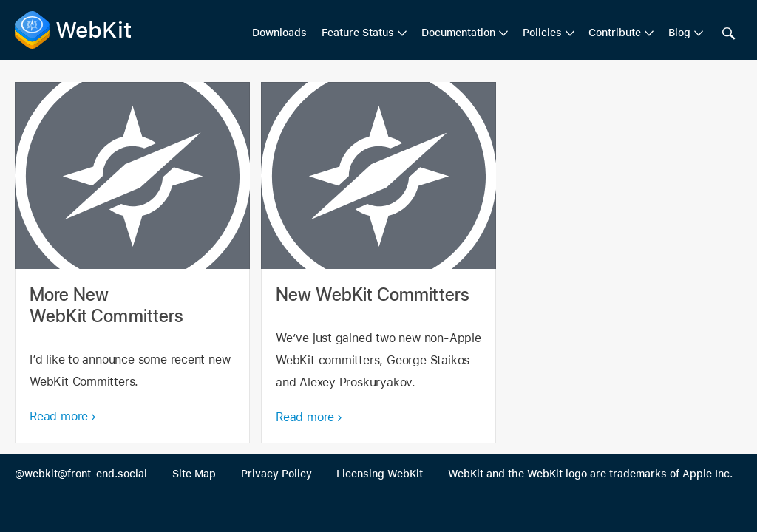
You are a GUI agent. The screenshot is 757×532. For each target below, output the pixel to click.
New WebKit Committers (378, 263)
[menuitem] (364, 33)
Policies (542, 33)
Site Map (194, 474)
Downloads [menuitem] (279, 33)
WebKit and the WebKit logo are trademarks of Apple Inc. (590, 474)
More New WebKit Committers (132, 263)
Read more (59, 416)
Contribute (615, 33)
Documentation (458, 33)
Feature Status (358, 33)
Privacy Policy (276, 474)
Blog (679, 33)
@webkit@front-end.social (81, 474)
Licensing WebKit (380, 474)
